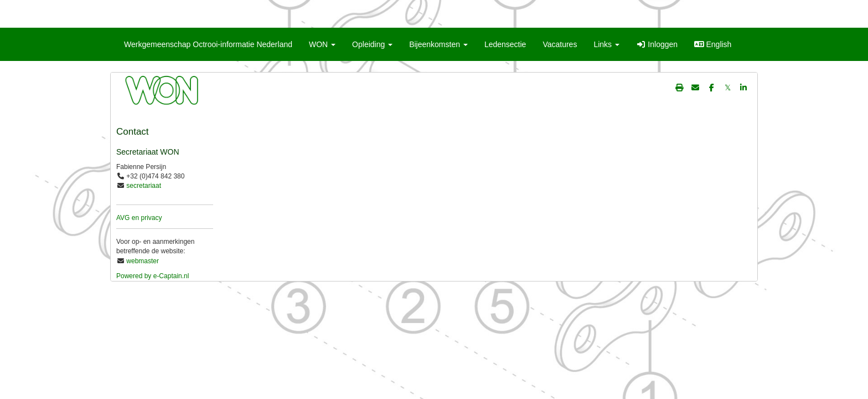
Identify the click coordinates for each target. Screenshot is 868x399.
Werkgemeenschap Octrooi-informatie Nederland (208, 44)
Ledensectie (505, 44)
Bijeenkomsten (438, 44)
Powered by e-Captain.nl (153, 276)
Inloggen (657, 44)
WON (322, 44)
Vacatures (560, 44)
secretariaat (144, 186)
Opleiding (372, 44)
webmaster (143, 261)
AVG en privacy (139, 218)
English (713, 44)
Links (606, 44)
